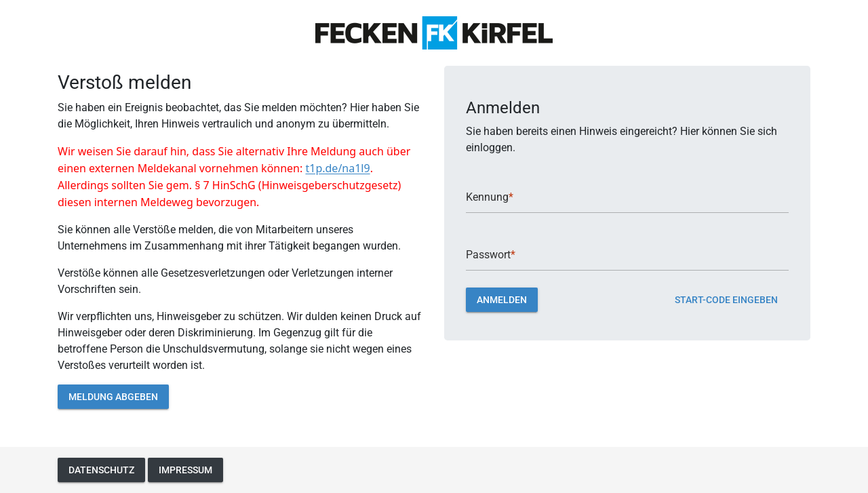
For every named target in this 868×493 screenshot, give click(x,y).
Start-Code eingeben (726, 299)
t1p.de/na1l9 (337, 168)
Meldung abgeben (113, 396)
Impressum (185, 470)
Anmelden (502, 299)
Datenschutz (101, 470)
